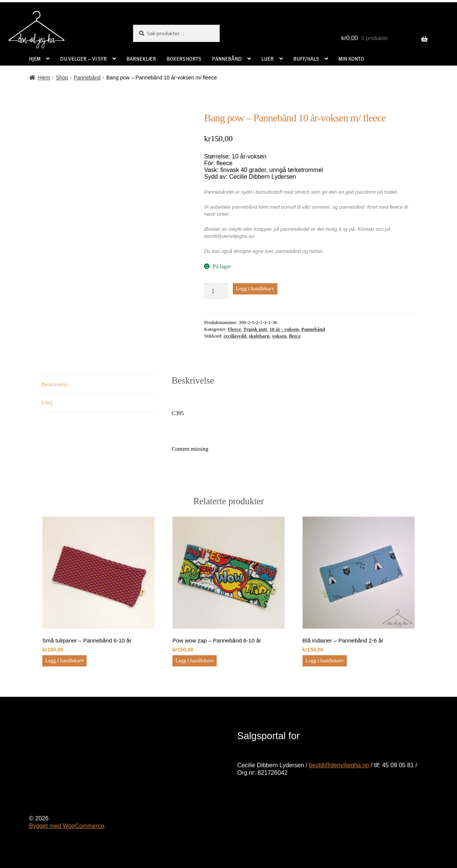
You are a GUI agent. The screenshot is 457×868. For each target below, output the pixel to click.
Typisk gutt (255, 329)
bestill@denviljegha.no (339, 765)
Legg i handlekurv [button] (65, 661)
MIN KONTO (351, 59)
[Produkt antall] (216, 291)
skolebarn (259, 336)
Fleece (234, 329)
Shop (62, 78)
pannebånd (288, 251)
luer (269, 251)
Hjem (44, 78)
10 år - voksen (284, 329)
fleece (295, 336)
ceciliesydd (235, 336)
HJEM (35, 59)
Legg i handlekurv (255, 289)
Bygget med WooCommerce (67, 826)
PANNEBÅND (227, 59)
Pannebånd (87, 78)
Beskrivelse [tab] (55, 384)
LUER (267, 59)
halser (316, 251)
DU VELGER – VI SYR (83, 59)
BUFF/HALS (306, 59)
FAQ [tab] (47, 403)
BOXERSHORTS (184, 59)
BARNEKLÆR (141, 59)
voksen (279, 336)
